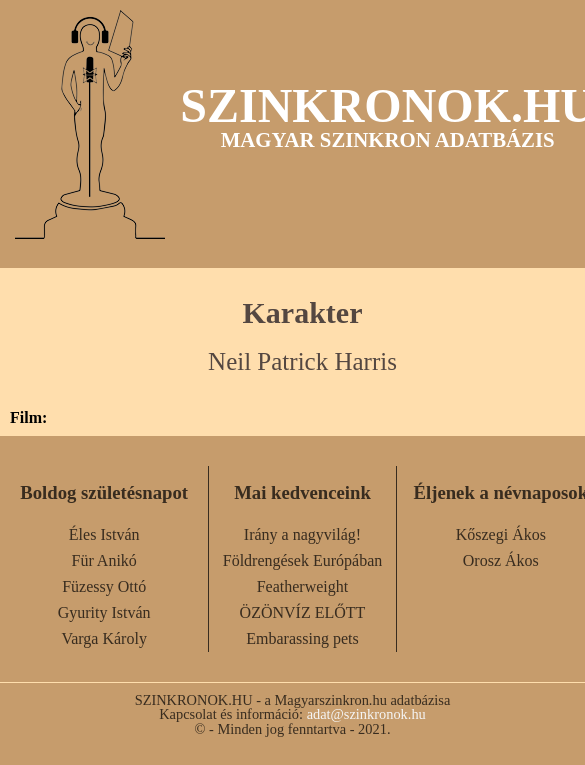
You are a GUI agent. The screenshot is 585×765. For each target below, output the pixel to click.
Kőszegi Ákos (501, 534)
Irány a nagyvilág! (302, 534)
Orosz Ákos (501, 560)
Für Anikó (103, 560)
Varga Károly (103, 638)
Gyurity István (104, 612)
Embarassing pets (302, 638)
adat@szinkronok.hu (366, 714)
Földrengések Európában (303, 560)
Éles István (104, 534)
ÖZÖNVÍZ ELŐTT (303, 612)
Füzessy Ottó (104, 586)
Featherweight (303, 586)
